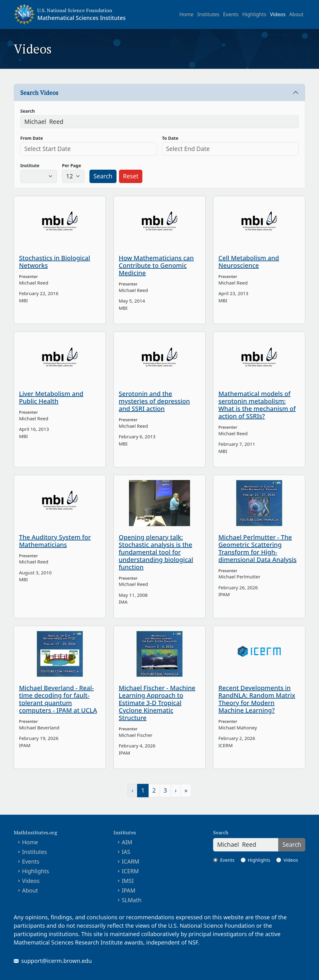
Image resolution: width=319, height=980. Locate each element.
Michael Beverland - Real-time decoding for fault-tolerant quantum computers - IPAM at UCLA (58, 699)
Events (231, 14)
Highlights (254, 14)
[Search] (246, 845)
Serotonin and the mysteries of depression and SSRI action (154, 401)
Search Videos (39, 93)
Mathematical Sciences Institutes (81, 18)
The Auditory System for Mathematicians (55, 541)
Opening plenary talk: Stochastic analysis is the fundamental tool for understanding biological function (156, 552)
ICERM (130, 871)
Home (187, 14)
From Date (32, 138)
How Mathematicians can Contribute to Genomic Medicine (156, 265)
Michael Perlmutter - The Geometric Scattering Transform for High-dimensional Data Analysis (257, 548)
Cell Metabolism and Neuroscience (249, 262)
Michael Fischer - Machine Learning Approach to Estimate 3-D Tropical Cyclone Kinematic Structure (157, 703)
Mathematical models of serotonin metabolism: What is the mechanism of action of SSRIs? (257, 405)
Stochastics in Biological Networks (55, 262)
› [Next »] (176, 790)
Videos (278, 14)
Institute (30, 165)
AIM (127, 842)
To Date (170, 138)
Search (28, 111)
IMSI (128, 881)
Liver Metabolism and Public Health (51, 397)
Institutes (208, 14)
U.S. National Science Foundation (75, 10)
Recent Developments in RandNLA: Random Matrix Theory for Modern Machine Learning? (257, 699)
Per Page (71, 165)
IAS (126, 852)
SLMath (132, 900)
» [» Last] (186, 790)
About (296, 14)
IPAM (129, 890)
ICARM (131, 861)
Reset (131, 176)
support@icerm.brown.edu (57, 961)
